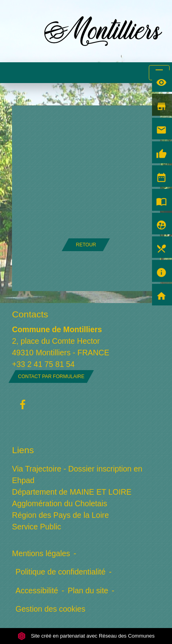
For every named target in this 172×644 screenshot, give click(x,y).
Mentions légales (41, 553)
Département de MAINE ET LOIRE (72, 492)
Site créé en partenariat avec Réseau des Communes (86, 636)
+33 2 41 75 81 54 (43, 364)
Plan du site (88, 590)
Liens (23, 450)
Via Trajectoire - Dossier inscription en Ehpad (77, 475)
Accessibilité (37, 590)
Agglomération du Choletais (60, 503)
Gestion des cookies (50, 609)
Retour (86, 245)
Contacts (30, 314)
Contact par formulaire (51, 376)
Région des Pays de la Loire (60, 515)
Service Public (37, 527)
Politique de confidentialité (61, 572)
